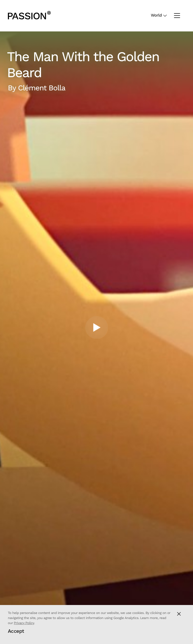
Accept (16, 631)
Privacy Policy (24, 623)
